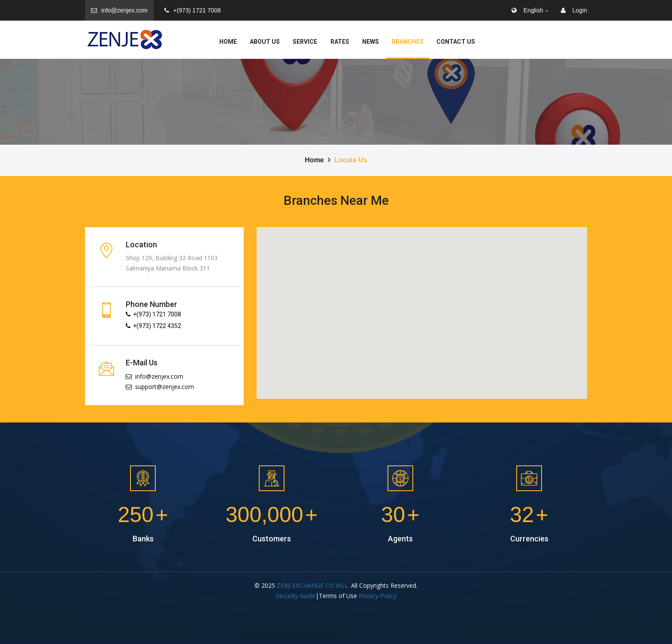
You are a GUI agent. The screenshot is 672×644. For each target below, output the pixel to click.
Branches (408, 42)
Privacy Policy (378, 596)
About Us (265, 42)
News (371, 42)
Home (228, 42)
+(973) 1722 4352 (153, 326)
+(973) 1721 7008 (193, 10)
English (527, 10)
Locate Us (351, 160)
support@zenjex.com (160, 387)
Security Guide (296, 596)
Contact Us (456, 42)
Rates (340, 42)
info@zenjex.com (119, 10)
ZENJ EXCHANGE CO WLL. (313, 585)
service (305, 42)
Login (574, 10)
